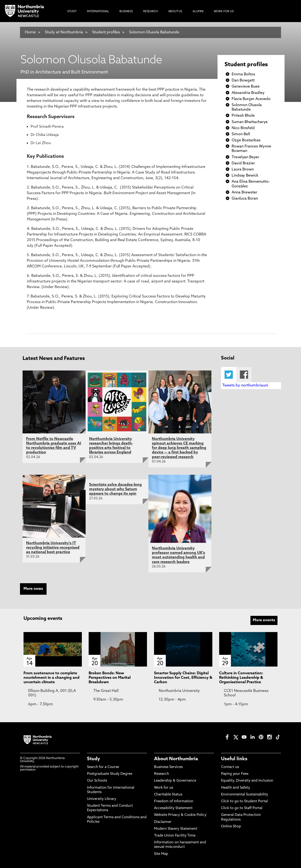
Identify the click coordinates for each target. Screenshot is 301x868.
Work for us (164, 788)
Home (30, 32)
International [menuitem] (98, 12)
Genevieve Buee (246, 87)
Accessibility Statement (173, 808)
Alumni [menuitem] (198, 12)
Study (93, 759)
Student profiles (106, 32)
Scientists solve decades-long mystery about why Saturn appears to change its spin (115, 489)
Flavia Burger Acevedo (251, 99)
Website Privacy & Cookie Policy (180, 815)
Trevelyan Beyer (245, 157)
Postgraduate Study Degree (110, 774)
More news (33, 589)
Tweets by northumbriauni (245, 386)
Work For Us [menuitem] (224, 12)
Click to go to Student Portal (244, 801)
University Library (102, 799)
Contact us (230, 767)
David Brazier (243, 163)
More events (264, 620)
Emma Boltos (243, 74)
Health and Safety (236, 788)
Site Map (161, 854)
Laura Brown (243, 170)
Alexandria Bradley (248, 93)
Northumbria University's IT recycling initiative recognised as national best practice (53, 548)
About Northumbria (176, 759)
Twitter (229, 375)
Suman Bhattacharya (250, 122)
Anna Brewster (244, 193)
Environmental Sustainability (245, 795)
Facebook (244, 375)
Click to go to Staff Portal (242, 808)
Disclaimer (163, 822)
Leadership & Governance (175, 781)
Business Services (168, 767)
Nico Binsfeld (243, 128)
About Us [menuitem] (175, 12)
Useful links (234, 759)
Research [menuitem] (150, 12)
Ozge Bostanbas (246, 140)
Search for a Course (103, 767)
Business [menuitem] (126, 12)
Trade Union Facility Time (175, 836)
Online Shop (231, 827)
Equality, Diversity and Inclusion (247, 781)
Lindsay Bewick (245, 176)
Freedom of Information (174, 801)
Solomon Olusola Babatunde (154, 32)
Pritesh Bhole (243, 116)
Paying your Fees (235, 774)
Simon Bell (241, 134)
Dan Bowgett (243, 81)
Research (162, 774)
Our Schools (97, 781)
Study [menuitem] (72, 12)
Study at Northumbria (64, 32)
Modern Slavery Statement (176, 829)
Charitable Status (168, 795)
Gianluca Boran (245, 199)
